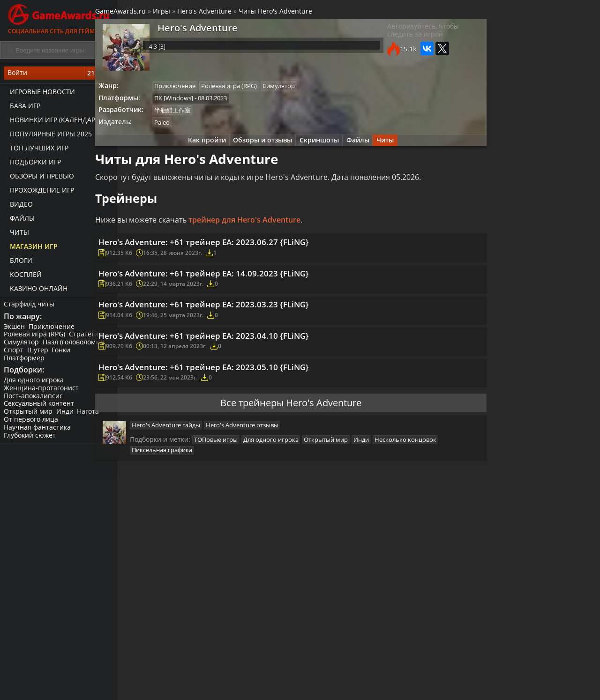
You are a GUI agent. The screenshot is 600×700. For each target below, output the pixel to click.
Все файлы (473, 683)
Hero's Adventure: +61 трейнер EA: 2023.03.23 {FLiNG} (237, 326)
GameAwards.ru (147, 13)
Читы (17, 235)
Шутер (40, 354)
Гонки (64, 354)
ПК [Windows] (203, 102)
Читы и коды (240, 691)
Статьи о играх (323, 691)
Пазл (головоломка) (75, 346)
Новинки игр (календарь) (53, 122)
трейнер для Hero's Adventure (271, 229)
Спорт (15, 354)
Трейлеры (394, 691)
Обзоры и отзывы (258, 146)
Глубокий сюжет (31, 441)
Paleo (191, 127)
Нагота (91, 417)
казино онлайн (36, 291)
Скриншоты (317, 146)
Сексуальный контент (40, 409)
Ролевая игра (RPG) (35, 338)
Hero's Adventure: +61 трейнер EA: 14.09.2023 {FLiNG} (237, 290)
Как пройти (199, 146)
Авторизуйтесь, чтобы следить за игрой (405, 35)
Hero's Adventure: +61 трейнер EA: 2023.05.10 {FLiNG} (237, 398)
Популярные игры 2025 (48, 136)
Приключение (53, 330)
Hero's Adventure (231, 13)
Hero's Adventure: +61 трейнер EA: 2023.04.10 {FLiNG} (237, 362)
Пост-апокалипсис (34, 401)
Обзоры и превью (39, 178)
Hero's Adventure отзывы (269, 464)
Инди (67, 417)
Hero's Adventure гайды (192, 464)
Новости (312, 683)
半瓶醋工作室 (202, 115)
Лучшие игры (163, 683)
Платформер (25, 361)
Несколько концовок (188, 492)
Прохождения (241, 683)
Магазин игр (31, 249)
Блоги (18, 263)
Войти (59, 75)
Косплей (23, 277)
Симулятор (22, 346)
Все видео (394, 683)
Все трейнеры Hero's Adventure (289, 440)
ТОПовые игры (242, 480)
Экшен (15, 330)
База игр (22, 108)
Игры (188, 13)
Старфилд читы (30, 306)
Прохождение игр (39, 192)
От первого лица (32, 425)
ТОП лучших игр (36, 150)
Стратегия (87, 338)
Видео (19, 206)
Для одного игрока (35, 385)
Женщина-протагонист (42, 393)
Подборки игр (33, 164)
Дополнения (476, 691)
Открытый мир (29, 417)
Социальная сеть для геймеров (59, 18)
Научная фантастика (38, 433)
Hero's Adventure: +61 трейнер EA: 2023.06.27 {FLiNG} (237, 253)
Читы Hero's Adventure (302, 13)
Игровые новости (40, 94)
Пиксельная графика (257, 492)
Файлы (19, 220)
